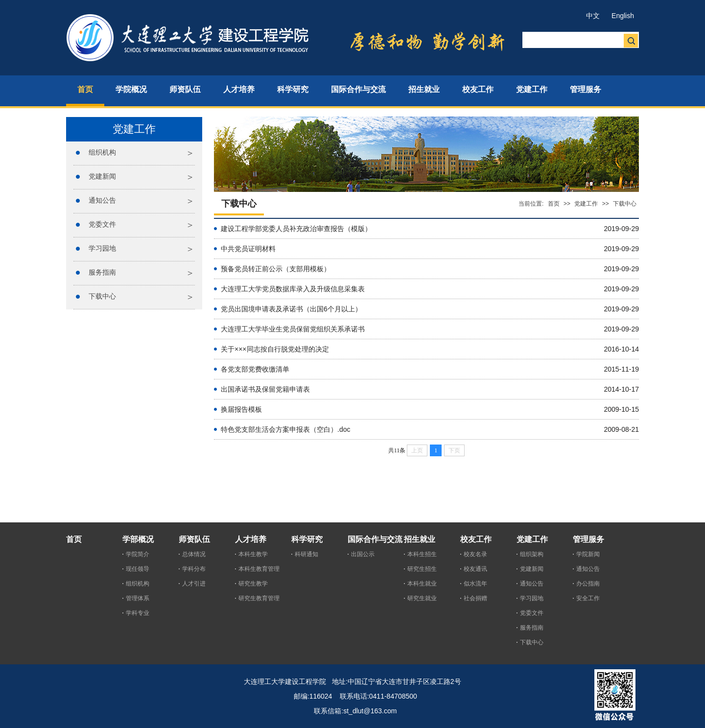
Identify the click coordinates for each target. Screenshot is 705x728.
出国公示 (363, 554)
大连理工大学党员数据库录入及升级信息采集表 (293, 289)
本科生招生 (422, 554)
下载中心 (102, 296)
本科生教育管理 (259, 569)
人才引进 (194, 584)
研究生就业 (422, 598)
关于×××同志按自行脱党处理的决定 (275, 349)
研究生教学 (253, 584)
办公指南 (588, 584)
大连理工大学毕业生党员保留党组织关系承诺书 (293, 329)
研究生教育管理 (259, 598)
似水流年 (475, 584)
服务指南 (102, 272)
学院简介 (138, 554)
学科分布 (194, 569)
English (623, 16)
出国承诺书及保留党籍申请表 (265, 389)
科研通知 (306, 554)
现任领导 (138, 569)
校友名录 (475, 554)
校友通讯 (475, 569)
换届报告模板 (241, 409)
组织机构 (102, 152)
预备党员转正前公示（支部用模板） (276, 269)
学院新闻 (588, 554)
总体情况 (194, 554)
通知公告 (102, 200)
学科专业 (138, 613)
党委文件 (102, 224)
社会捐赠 (475, 598)
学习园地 (102, 248)
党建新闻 (102, 176)
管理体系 (138, 598)
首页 (554, 204)
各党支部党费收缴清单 (255, 369)
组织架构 (532, 554)
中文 (593, 16)
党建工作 (586, 204)
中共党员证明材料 (248, 249)
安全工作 (588, 598)
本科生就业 (422, 584)
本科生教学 (253, 554)
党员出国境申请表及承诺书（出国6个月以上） (291, 309)
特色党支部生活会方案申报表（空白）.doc (285, 429)
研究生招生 (422, 569)
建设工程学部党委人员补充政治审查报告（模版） (296, 229)
